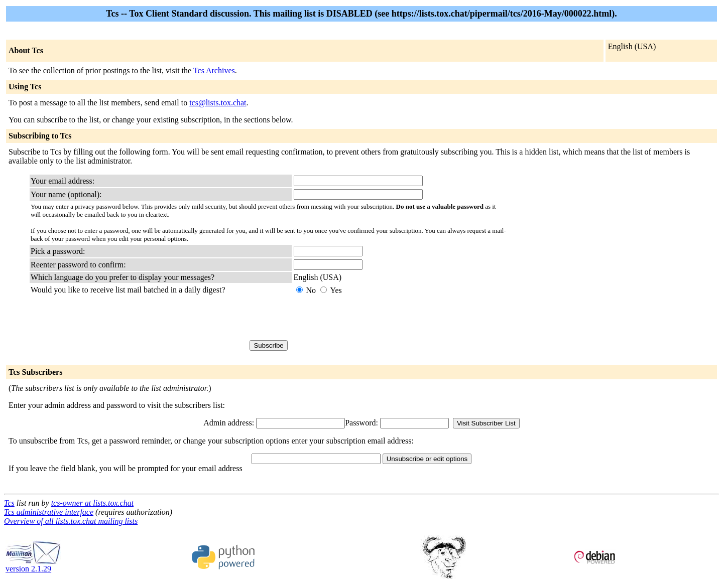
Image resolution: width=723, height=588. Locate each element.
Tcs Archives (214, 70)
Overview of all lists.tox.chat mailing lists (71, 521)
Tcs (9, 503)
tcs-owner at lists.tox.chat (92, 503)
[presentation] (370, 318)
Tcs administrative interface (49, 512)
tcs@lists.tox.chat (218, 103)
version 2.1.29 (33, 565)
